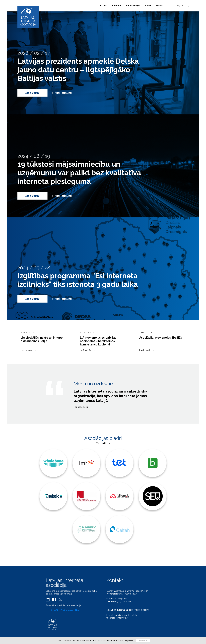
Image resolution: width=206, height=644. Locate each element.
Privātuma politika (70, 610)
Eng (178, 6)
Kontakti (116, 6)
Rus (183, 6)
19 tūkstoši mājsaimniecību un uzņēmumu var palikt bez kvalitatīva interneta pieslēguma (79, 173)
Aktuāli (104, 6)
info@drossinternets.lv (126, 615)
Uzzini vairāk (52, 610)
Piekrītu (143, 640)
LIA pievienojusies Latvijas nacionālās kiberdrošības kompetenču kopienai (98, 341)
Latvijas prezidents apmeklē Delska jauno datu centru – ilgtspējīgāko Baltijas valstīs (78, 70)
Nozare (159, 6)
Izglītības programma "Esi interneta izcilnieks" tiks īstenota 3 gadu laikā (78, 280)
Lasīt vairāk (32, 93)
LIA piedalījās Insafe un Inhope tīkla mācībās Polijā (42, 339)
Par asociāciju (133, 6)
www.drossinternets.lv (117, 618)
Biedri (148, 6)
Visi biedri (101, 443)
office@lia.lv (121, 599)
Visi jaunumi (63, 93)
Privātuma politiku (126, 640)
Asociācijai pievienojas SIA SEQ (161, 338)
